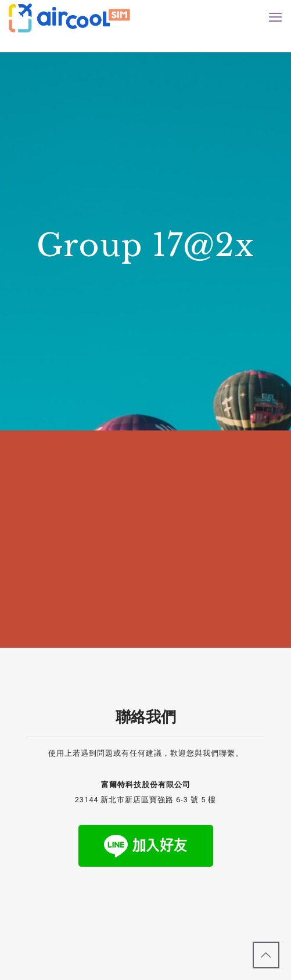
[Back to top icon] (266, 955)
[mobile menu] (275, 17)
